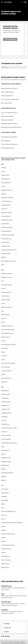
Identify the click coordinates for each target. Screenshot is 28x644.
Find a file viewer (6, 602)
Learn (3, 594)
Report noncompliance (15, 643)
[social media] (5, 636)
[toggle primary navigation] (3, 2)
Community (4, 610)
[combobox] (14, 67)
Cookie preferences (5, 643)
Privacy (3, 642)
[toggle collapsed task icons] (20, 2)
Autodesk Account (6, 586)
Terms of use (23, 643)
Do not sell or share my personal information (15, 642)
